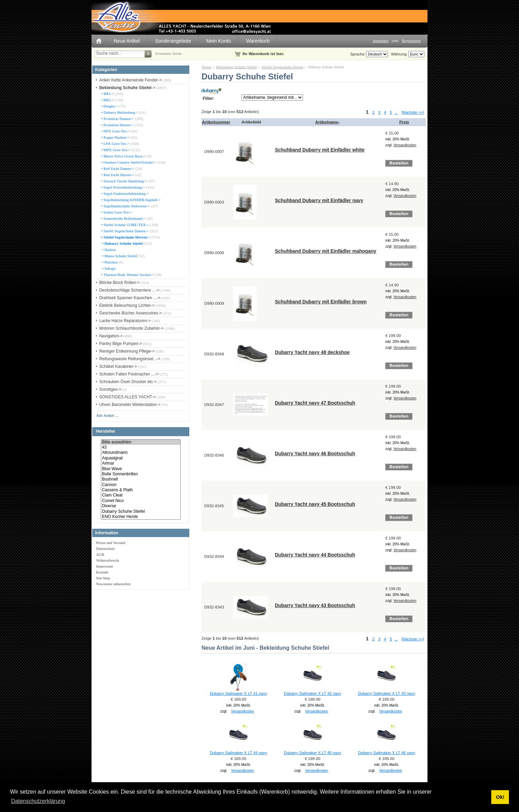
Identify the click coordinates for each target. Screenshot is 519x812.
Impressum (105, 566)
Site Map (103, 578)
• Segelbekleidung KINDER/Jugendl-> (130, 200)
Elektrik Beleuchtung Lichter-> (127, 305)
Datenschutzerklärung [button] (38, 801)
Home (206, 67)
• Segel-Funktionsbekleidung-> (124, 193)
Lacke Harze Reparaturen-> (125, 321)
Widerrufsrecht (107, 560)
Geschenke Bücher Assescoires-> (130, 313)
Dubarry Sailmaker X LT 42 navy (313, 693)
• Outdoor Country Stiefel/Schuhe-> (128, 162)
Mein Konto (219, 41)
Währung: (398, 54)
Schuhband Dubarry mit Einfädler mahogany (326, 251)
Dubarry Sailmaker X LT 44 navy (238, 753)
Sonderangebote (173, 41)
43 (141, 447)
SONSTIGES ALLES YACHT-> (127, 397)
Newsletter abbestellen (113, 584)
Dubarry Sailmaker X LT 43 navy (386, 693)
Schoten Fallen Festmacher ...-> (129, 374)
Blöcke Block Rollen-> (119, 283)
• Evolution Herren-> (117, 125)
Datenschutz (105, 548)
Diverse (141, 506)
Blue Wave (141, 469)
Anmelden (380, 41)
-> (127, 88)
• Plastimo (109, 262)
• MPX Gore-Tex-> (115, 150)
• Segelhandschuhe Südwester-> (125, 206)
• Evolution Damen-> (117, 119)
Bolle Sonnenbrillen (141, 474)
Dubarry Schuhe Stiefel (141, 512)
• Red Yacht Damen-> (117, 169)
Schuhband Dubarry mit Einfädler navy (319, 200)
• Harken (108, 250)
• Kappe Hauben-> (115, 137)
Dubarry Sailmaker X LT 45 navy (313, 753)
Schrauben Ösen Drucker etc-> (128, 382)
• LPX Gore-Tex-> (115, 144)
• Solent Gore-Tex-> (116, 212)
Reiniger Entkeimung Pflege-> (127, 351)
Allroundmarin (141, 453)
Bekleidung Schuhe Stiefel (236, 67)
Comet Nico (141, 501)
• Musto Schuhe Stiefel (119, 256)
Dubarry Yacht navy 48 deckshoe (312, 352)
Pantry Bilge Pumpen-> (121, 344)
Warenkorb (258, 41)
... (396, 112)
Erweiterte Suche (168, 53)
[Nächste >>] (413, 112)
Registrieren (411, 41)
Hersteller (106, 432)
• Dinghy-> (109, 106)
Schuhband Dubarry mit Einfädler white (320, 150)
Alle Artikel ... (107, 415)
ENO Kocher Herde (141, 517)
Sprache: (358, 54)
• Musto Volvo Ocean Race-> (123, 156)
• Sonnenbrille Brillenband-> (123, 218)
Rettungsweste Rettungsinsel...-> (130, 359)
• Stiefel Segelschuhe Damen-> (124, 231)
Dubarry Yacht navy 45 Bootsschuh (315, 504)
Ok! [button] (500, 797)
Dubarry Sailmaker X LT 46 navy (386, 753)
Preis (404, 122)
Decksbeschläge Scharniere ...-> (129, 290)
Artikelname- (327, 122)
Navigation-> (111, 336)
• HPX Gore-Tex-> (115, 131)
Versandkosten (405, 145)
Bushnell (141, 479)
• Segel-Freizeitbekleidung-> (123, 187)
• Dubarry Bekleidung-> (119, 112)
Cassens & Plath (141, 490)
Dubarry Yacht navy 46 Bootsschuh (315, 453)
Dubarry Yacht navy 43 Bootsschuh (315, 605)
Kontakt (102, 572)
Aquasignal (141, 458)
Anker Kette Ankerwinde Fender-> (130, 80)
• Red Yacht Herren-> (117, 175)
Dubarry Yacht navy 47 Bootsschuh (315, 403)
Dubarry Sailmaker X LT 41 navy (238, 693)
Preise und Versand (111, 543)
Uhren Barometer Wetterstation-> (130, 405)
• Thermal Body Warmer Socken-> (127, 275)
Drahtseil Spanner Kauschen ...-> (130, 298)
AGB (100, 554)
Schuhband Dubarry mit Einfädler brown (321, 302)
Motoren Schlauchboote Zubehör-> (131, 328)
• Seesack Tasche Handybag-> (124, 181)
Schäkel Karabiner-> (118, 366)
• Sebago (108, 268)
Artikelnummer (216, 122)
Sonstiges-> (110, 389)
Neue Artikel (127, 41)
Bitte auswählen (141, 442)
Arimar (141, 463)
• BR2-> (107, 100)
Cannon (141, 485)
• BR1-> (107, 94)
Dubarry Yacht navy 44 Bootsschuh (315, 555)
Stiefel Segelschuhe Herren (283, 67)
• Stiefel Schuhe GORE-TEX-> (125, 225)
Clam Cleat (141, 495)
